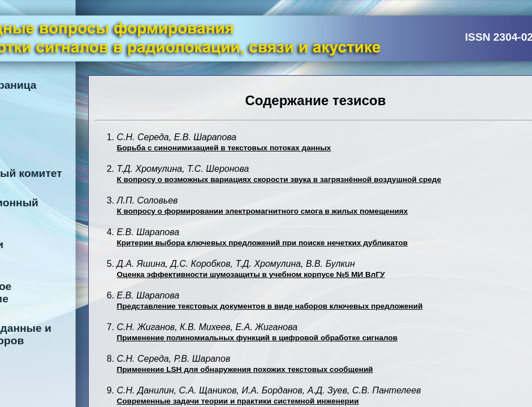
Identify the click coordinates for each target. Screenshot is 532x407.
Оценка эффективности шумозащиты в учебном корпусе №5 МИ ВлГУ (251, 274)
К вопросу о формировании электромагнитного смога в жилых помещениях (263, 211)
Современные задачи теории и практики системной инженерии (238, 401)
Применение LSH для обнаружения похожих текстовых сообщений (245, 369)
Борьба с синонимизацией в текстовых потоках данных (224, 148)
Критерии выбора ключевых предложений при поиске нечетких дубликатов (263, 243)
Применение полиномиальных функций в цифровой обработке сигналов (258, 338)
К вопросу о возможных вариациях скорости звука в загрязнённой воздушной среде (279, 179)
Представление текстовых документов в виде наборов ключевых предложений (270, 306)
